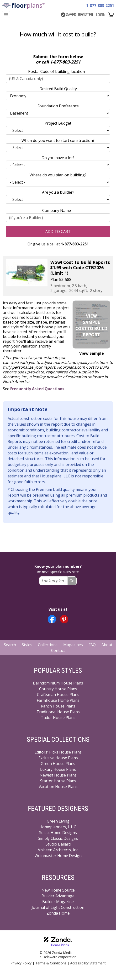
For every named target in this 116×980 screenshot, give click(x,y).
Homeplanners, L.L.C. (58, 827)
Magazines (73, 645)
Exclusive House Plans (58, 758)
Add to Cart (58, 232)
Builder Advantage (58, 896)
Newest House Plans (58, 775)
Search (10, 645)
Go (72, 581)
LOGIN (101, 15)
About (107, 645)
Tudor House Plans (58, 718)
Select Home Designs (58, 833)
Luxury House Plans (58, 769)
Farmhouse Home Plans (58, 700)
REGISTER (86, 15)
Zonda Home (58, 913)
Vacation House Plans (58, 787)
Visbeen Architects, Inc (58, 850)
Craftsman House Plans (58, 695)
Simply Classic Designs (58, 838)
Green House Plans (58, 764)
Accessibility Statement (88, 963)
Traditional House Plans (58, 712)
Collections (48, 645)
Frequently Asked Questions (37, 389)
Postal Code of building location (57, 71)
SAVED (69, 15)
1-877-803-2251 (100, 6)
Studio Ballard (58, 844)
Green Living (58, 821)
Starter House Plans (58, 781)
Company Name (57, 210)
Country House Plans (58, 689)
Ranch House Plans (58, 706)
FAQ (92, 645)
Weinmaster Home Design (58, 856)
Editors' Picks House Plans (58, 752)
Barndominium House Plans (58, 683)
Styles (27, 645)
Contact (58, 650)
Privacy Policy (21, 963)
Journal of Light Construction (58, 907)
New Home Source (58, 890)
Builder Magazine (58, 902)
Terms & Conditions (51, 963)
